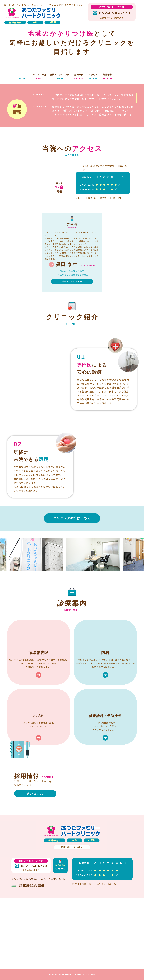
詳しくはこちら (35, 794)
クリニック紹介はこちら (72, 518)
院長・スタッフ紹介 (72, 282)
